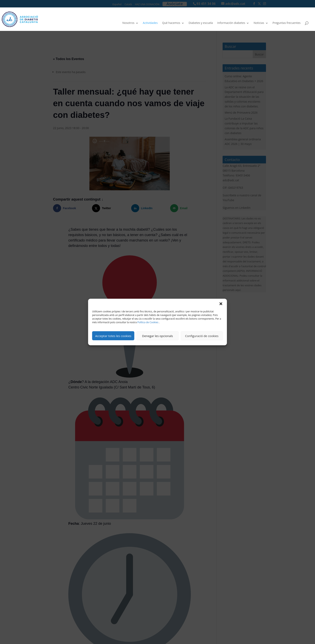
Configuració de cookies (202, 336)
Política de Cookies (148, 322)
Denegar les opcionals (157, 336)
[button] (221, 304)
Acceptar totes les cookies (113, 336)
